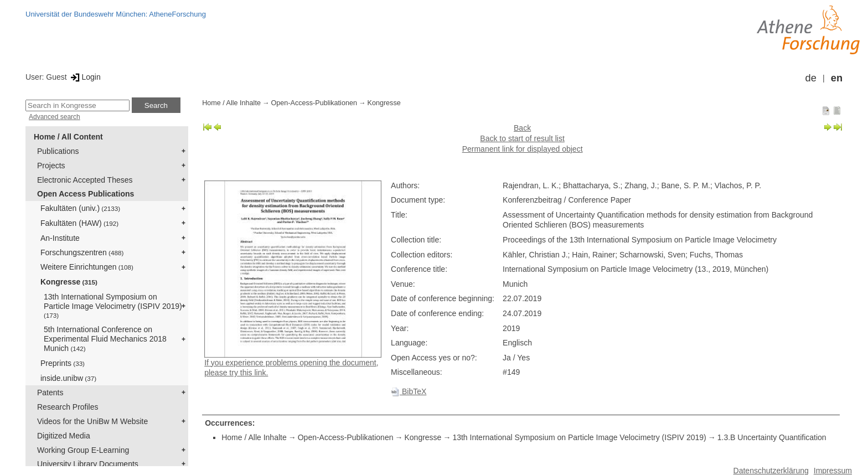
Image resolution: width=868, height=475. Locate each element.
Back (522, 128)
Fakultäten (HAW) (79, 223)
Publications (58, 151)
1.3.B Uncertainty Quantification (772, 437)
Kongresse (69, 282)
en (837, 78)
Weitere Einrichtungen (87, 267)
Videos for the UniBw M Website (92, 421)
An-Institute (60, 238)
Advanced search (55, 117)
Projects (51, 166)
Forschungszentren (82, 252)
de (811, 78)
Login (85, 77)
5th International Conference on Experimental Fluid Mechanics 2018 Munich (105, 339)
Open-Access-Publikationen (314, 103)
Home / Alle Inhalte (231, 103)
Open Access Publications (86, 194)
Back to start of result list (522, 138)
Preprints (63, 363)
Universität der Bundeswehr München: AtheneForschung (116, 14)
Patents (50, 393)
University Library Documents (88, 464)
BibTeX (409, 391)
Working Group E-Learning (83, 450)
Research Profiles (68, 407)
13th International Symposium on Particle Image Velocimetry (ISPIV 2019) (113, 306)
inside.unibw (68, 378)
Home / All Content (68, 137)
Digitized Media (64, 436)
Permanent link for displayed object (523, 149)
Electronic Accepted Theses (85, 180)
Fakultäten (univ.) (80, 208)
